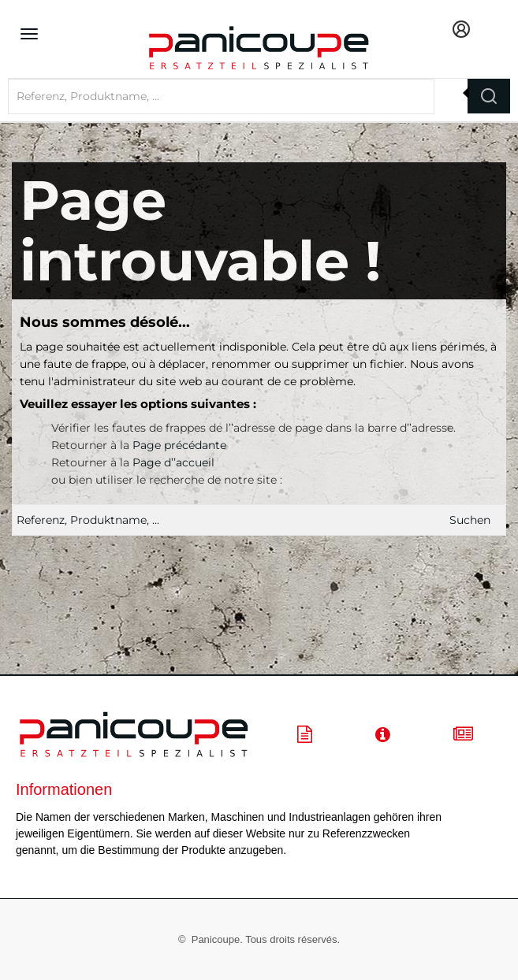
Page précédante (179, 445)
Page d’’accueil (173, 462)
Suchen (470, 520)
